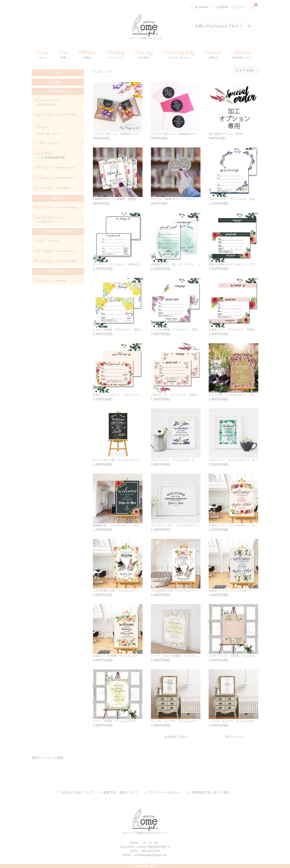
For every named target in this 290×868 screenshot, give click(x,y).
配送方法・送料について (118, 792)
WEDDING (58, 91)
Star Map (58, 198)
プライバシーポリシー (162, 792)
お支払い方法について (74, 792)
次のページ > (234, 737)
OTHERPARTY (58, 271)
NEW (58, 82)
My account (199, 7)
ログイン (239, 7)
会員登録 (220, 7)
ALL (58, 73)
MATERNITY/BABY (58, 231)
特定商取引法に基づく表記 (208, 792)
